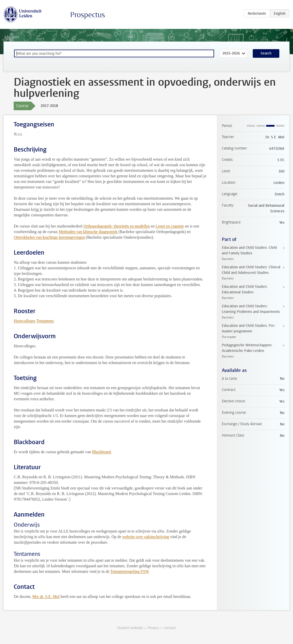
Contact (170, 628)
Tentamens (45, 321)
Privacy (153, 628)
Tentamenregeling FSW (130, 571)
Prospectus (88, 15)
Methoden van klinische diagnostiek (88, 232)
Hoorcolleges (24, 321)
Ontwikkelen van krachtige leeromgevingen (49, 237)
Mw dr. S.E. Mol (46, 596)
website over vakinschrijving (146, 537)
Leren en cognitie (170, 226)
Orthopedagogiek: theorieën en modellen (117, 226)
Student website (130, 628)
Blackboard (102, 452)
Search (266, 53)
